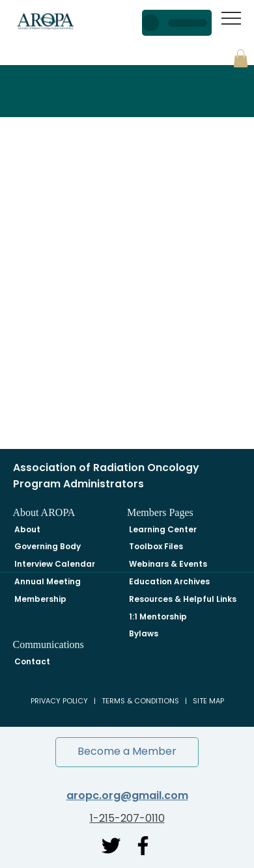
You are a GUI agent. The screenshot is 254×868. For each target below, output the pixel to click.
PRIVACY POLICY (59, 701)
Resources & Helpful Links (183, 599)
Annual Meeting (48, 581)
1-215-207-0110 (127, 818)
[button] (241, 58)
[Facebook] (143, 846)
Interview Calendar (55, 564)
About (27, 529)
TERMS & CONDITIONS (140, 701)
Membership (40, 599)
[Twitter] (111, 846)
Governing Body (48, 546)
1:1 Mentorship (158, 617)
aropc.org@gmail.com (127, 795)
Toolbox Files (156, 546)
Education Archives (169, 581)
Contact (32, 661)
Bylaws (144, 633)
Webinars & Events (168, 564)
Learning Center (163, 529)
